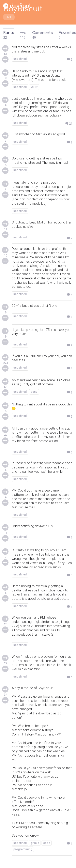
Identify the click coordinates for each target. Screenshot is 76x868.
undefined (20, 59)
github (35, 843)
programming (23, 849)
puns (34, 392)
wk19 (34, 87)
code (47, 843)
